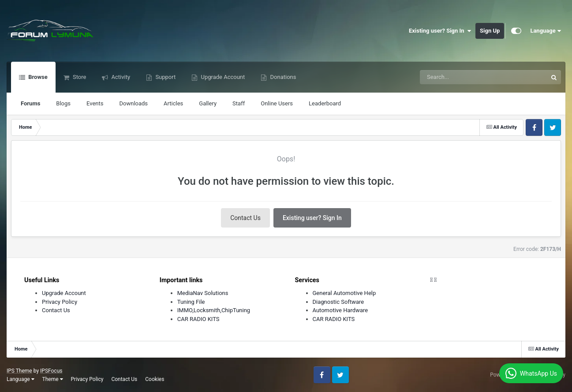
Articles (173, 103)
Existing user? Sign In (440, 31)
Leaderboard (325, 103)
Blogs (63, 103)
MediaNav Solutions (203, 293)
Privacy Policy (60, 302)
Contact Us (245, 218)
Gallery (208, 103)
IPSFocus (51, 371)
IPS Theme (19, 371)
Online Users (277, 103)
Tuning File (191, 302)
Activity (120, 77)
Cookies (155, 379)
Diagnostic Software (338, 302)
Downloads (134, 103)
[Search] (461, 77)
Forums (30, 103)
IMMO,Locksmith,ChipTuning (214, 310)
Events (95, 103)
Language (546, 31)
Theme (53, 379)
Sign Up (490, 31)
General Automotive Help (344, 293)
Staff (239, 103)
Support (165, 77)
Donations (282, 77)
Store (79, 77)
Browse (37, 77)
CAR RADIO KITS (198, 319)
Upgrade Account (222, 77)
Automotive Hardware (340, 310)
